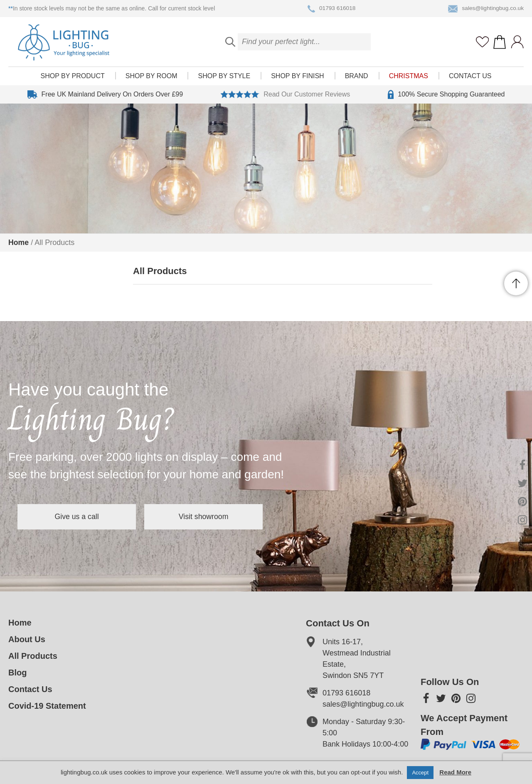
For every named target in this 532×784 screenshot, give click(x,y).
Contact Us (470, 79)
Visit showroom (215, 517)
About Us (27, 639)
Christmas (409, 79)
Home (19, 242)
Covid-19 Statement (47, 706)
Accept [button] (420, 773)
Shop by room (151, 79)
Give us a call (81, 517)
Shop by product (73, 79)
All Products (33, 656)
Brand (357, 79)
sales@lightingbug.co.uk (485, 9)
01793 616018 (331, 9)
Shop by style (224, 79)
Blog (17, 673)
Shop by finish (297, 79)
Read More (455, 772)
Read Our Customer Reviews (285, 98)
